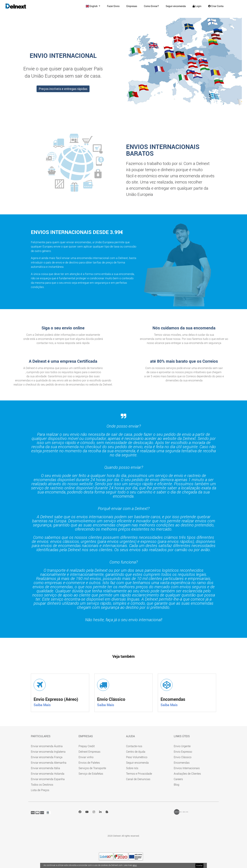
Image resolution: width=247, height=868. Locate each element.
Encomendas (182, 763)
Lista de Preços (40, 790)
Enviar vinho (86, 757)
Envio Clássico (183, 757)
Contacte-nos (134, 746)
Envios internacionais (61, 232)
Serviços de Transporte (92, 768)
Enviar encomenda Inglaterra (48, 752)
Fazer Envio (113, 6)
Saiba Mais (42, 705)
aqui (135, 865)
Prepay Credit (87, 746)
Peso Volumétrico (137, 757)
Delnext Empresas (89, 752)
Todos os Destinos (42, 785)
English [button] (92, 6)
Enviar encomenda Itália (45, 768)
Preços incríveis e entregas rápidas (63, 89)
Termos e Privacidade (139, 774)
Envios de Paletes (89, 763)
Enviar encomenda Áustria (47, 746)
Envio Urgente (182, 746)
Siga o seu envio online (63, 328)
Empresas (132, 6)
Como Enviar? (151, 6)
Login (197, 6)
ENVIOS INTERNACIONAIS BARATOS (163, 150)
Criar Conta (216, 6)
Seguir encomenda (176, 6)
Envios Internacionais (187, 768)
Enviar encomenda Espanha (48, 779)
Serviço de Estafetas (91, 774)
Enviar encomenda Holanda (48, 774)
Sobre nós (132, 768)
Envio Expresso (183, 752)
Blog (177, 785)
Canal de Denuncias (138, 779)
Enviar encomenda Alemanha (49, 763)
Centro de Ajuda (136, 752)
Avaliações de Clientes (187, 774)
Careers (178, 779)
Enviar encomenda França (47, 757)
